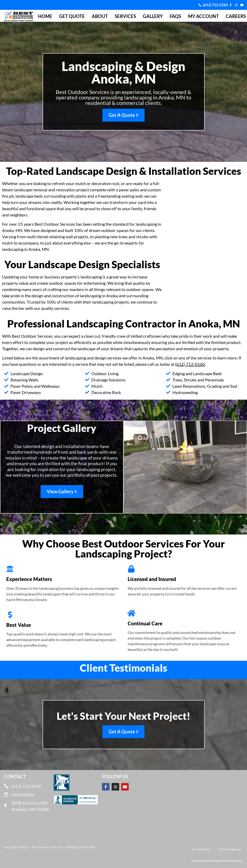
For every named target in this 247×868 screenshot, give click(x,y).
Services (125, 16)
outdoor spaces (140, 289)
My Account (203, 16)
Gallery (153, 16)
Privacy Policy (202, 849)
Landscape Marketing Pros (225, 861)
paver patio (129, 190)
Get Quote (72, 16)
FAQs (175, 16)
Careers (236, 16)
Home (45, 16)
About (100, 16)
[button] (3, 675)
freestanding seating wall (120, 196)
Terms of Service (230, 849)
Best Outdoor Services (55, 224)
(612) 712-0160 (190, 364)
